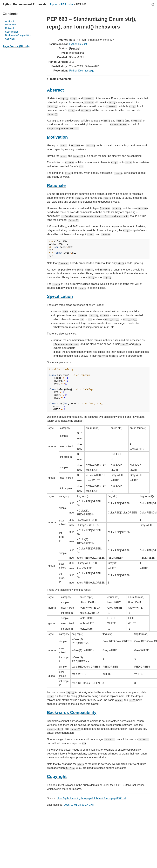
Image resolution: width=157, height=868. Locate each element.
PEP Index (67, 4)
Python (54, 4)
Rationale (10, 28)
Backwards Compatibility (18, 35)
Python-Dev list (78, 44)
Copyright (10, 39)
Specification (12, 32)
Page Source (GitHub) (16, 46)
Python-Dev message (82, 71)
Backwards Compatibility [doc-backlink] (72, 712)
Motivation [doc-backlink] (57, 137)
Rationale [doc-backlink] (56, 185)
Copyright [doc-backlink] (57, 776)
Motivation (11, 25)
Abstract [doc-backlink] (55, 90)
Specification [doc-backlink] (60, 296)
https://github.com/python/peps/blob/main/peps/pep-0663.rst (91, 798)
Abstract (10, 21)
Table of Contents (61, 79)
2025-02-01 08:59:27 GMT (79, 805)
